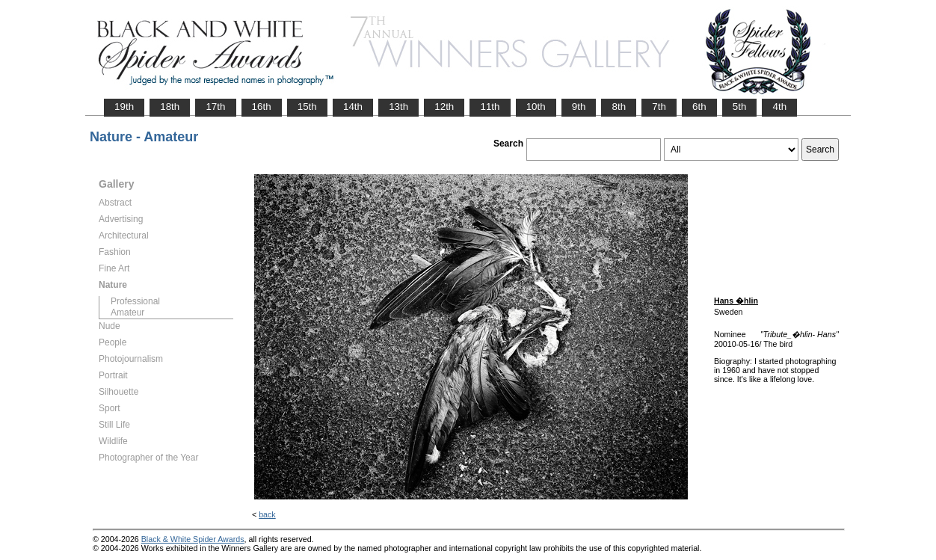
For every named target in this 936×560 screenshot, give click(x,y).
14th (353, 107)
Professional (135, 301)
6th (699, 107)
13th (398, 107)
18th (170, 107)
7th (659, 107)
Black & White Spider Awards (193, 539)
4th (779, 107)
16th (262, 107)
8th (619, 107)
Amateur (127, 313)
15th (307, 107)
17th (215, 107)
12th (444, 107)
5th (740, 107)
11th (490, 107)
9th (579, 107)
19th (124, 107)
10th (536, 107)
